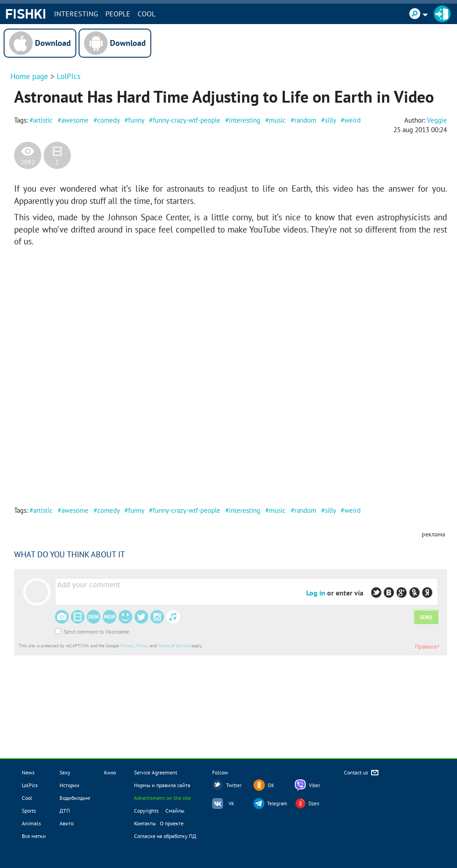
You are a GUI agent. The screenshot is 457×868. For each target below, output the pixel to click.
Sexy (65, 772)
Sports (29, 811)
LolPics (69, 76)
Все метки (34, 836)
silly (330, 120)
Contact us (362, 773)
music (277, 120)
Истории (70, 785)
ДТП (65, 811)
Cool (147, 14)
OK (271, 785)
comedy (108, 120)
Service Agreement (156, 772)
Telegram (277, 804)
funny (136, 120)
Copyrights (146, 811)
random (305, 120)
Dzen (314, 804)
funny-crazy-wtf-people (186, 120)
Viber (315, 785)
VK (231, 804)
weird (353, 120)
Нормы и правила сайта (162, 785)
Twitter (234, 785)
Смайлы (175, 811)
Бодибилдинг (75, 798)
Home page (29, 76)
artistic (43, 120)
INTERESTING (76, 14)
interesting (245, 120)
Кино (110, 772)
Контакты (145, 823)
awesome (75, 120)
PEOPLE (118, 14)
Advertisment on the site (162, 798)
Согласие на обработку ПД (165, 836)
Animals (31, 823)
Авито (67, 823)
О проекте (172, 823)
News (28, 772)
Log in (316, 593)
